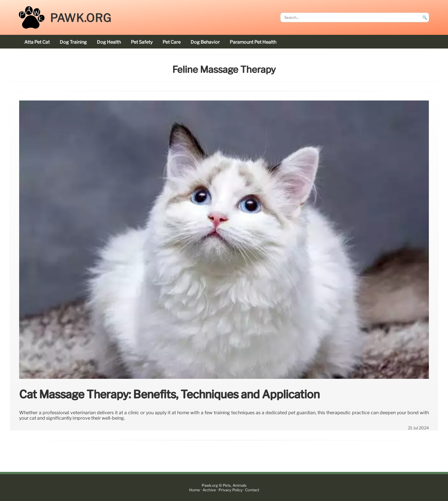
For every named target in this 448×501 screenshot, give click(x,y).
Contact (252, 490)
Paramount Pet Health (253, 42)
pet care (172, 42)
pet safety (142, 42)
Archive (209, 490)
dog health (109, 42)
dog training (73, 42)
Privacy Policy (231, 490)
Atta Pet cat (37, 42)
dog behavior (205, 42)
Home (195, 490)
